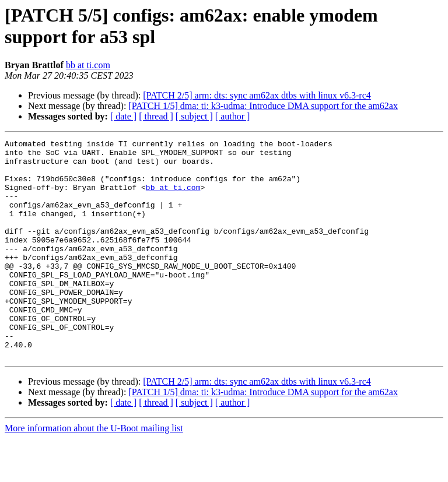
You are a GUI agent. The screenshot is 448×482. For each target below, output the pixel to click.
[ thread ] (156, 116)
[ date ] (123, 116)
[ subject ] (194, 116)
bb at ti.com (88, 65)
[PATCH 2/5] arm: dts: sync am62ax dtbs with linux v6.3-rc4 (257, 95)
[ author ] (233, 116)
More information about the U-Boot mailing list (94, 472)
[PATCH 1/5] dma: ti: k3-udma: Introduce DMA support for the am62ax (263, 106)
